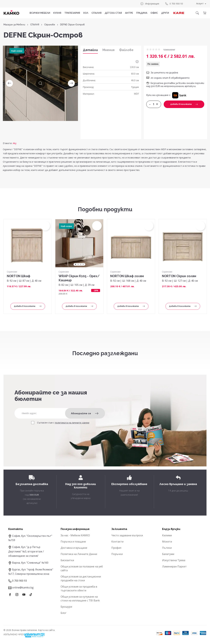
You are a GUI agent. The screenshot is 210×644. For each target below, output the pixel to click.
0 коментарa (169, 49)
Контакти (117, 542)
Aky (15, 143)
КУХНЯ (57, 13)
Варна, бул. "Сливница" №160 (30, 563)
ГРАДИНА (142, 13)
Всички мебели (40, 13)
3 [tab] (81, 264)
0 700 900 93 (174, 4)
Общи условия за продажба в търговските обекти (79, 588)
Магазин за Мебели (14, 25)
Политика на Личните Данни (79, 554)
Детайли (90, 50)
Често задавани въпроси (127, 535)
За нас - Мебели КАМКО (75, 535)
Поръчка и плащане (73, 542)
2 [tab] (78, 264)
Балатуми (168, 554)
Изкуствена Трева (174, 560)
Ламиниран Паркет (174, 566)
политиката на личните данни (72, 423)
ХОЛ (86, 13)
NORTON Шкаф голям (127, 276)
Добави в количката (184, 104)
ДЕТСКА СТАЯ (113, 13)
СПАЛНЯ (96, 13)
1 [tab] (76, 264)
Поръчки (117, 554)
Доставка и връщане (74, 548)
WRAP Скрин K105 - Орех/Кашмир (79, 278)
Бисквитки (67, 560)
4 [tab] (83, 264)
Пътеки (167, 548)
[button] (179, 95)
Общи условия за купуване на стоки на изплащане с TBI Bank (80, 599)
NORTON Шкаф (19, 276)
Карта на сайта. (47, 630)
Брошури (66, 607)
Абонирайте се (85, 413)
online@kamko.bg (23, 588)
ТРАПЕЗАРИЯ (72, 13)
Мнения (108, 50)
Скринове (50, 25)
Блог (63, 613)
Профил (116, 548)
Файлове (126, 50)
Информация (150, 4)
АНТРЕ (129, 13)
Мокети (167, 542)
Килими (167, 535)
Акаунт (200, 3)
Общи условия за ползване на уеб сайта (82, 568)
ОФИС (154, 13)
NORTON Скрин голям (179, 276)
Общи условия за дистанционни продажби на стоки (81, 578)
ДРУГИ (165, 13)
